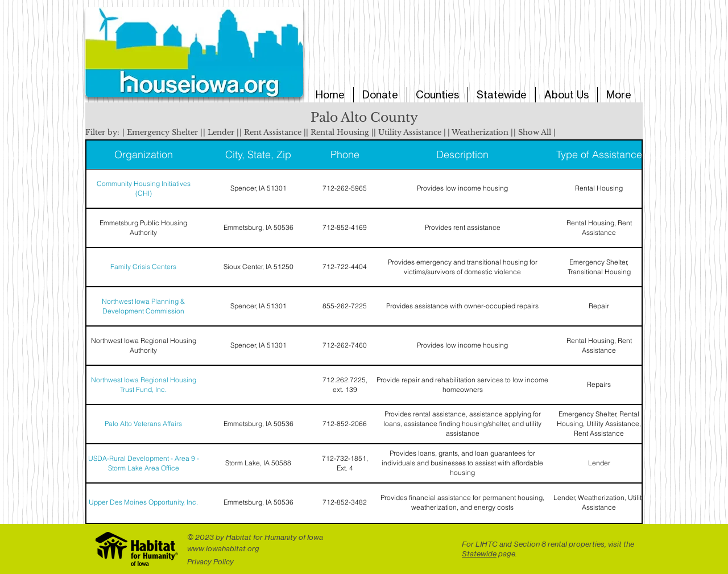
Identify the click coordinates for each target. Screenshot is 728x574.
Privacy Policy (210, 561)
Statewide (479, 554)
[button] (162, 133)
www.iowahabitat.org (223, 548)
